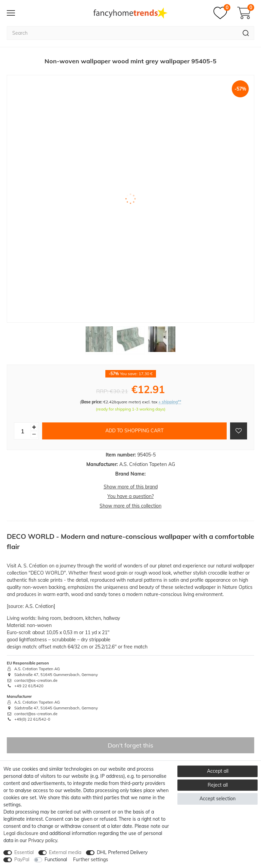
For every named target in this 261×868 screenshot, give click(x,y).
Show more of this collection (130, 506)
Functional (56, 859)
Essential (24, 852)
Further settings (91, 859)
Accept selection (217, 799)
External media (65, 852)
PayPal (22, 859)
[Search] (246, 33)
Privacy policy (43, 840)
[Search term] (122, 33)
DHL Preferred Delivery (122, 852)
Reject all (218, 785)
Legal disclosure (21, 833)
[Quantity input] (22, 431)
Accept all (218, 771)
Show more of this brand (131, 487)
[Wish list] (222, 13)
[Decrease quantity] (34, 435)
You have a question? (130, 496)
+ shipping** (170, 402)
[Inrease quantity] (34, 427)
